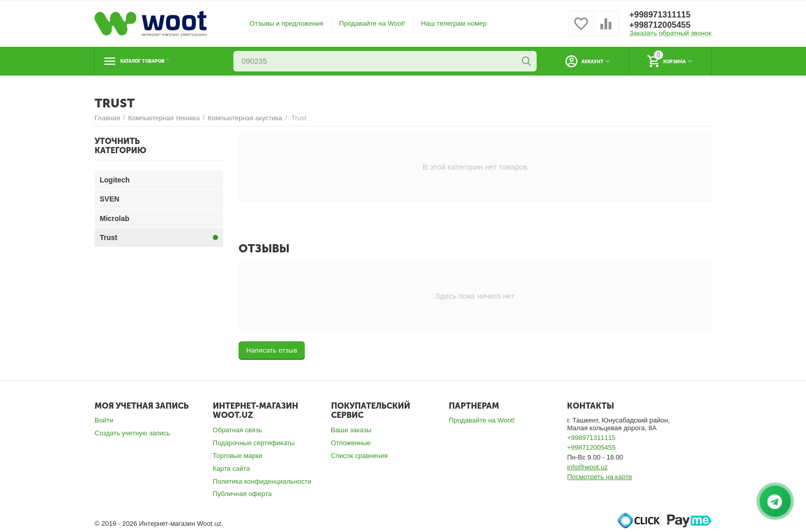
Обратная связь (237, 430)
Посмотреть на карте (600, 477)
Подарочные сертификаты (254, 443)
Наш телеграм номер (454, 23)
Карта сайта (232, 469)
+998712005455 (663, 25)
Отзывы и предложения (287, 23)
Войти (104, 420)
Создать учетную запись (132, 433)
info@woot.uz (587, 467)
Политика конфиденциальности (262, 481)
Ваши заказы (351, 430)
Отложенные (351, 443)
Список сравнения (360, 456)
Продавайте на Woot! (372, 23)
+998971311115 (663, 15)
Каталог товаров (158, 61)
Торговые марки (238, 456)
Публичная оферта (242, 494)
